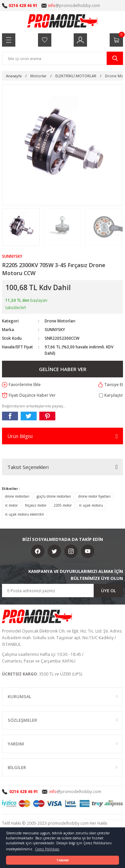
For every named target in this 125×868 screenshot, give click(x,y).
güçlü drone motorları (54, 496)
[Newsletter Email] (62, 591)
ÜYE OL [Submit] (108, 591)
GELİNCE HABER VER (63, 369)
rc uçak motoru (91, 505)
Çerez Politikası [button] (47, 849)
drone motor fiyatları (94, 496)
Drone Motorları (60, 321)
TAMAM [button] (62, 860)
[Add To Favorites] (21, 385)
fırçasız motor (36, 505)
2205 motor (63, 505)
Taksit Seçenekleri (28, 467)
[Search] (62, 58)
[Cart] (116, 40)
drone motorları (17, 496)
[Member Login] (80, 40)
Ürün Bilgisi (20, 436)
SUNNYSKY (55, 329)
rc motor (11, 505)
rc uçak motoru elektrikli (24, 514)
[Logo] (63, 21)
